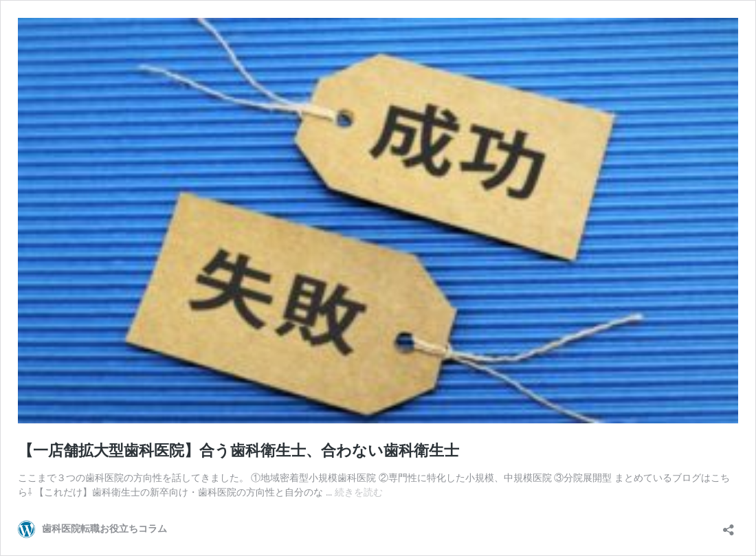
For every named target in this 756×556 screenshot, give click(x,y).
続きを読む (359, 492)
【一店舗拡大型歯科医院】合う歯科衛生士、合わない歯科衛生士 (238, 451)
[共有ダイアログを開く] (729, 525)
